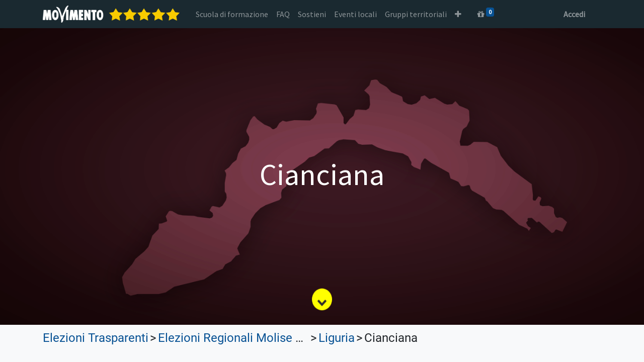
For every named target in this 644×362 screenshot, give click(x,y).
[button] (458, 14)
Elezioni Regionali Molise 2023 (240, 338)
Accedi (574, 14)
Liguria (337, 338)
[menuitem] (232, 14)
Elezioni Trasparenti (96, 338)
